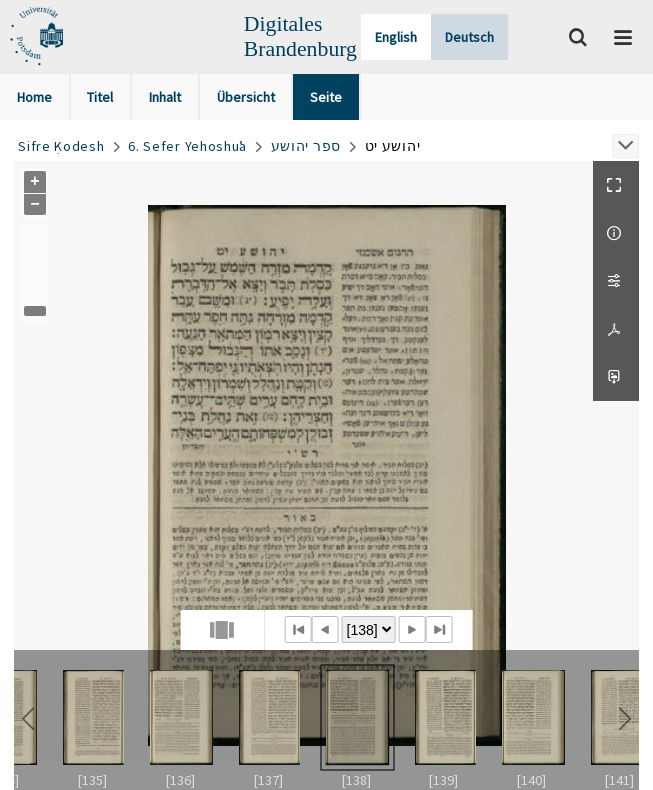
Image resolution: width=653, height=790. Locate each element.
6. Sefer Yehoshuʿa (187, 146)
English (396, 37)
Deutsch (469, 37)
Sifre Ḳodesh (61, 146)
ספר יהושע (306, 146)
